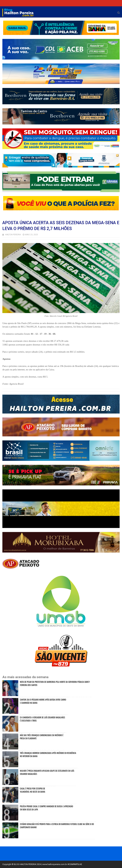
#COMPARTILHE (75, 864)
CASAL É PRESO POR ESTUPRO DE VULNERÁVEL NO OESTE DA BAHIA (32, 790)
